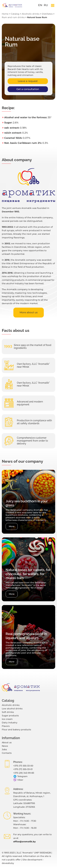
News (5, 746)
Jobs (4, 749)
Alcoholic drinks (31, 14)
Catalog (15, 14)
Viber (18, 780)
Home (5, 14)
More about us (29, 312)
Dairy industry (10, 723)
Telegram (20, 776)
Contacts (7, 753)
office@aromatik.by (24, 842)
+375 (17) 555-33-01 (23, 769)
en (40, 5)
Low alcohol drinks (12, 709)
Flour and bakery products (16, 730)
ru (46, 5)
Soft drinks (8, 712)
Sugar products (10, 716)
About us (7, 742)
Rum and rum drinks (13, 17)
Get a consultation (28, 89)
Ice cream (7, 719)
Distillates (47, 14)
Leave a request (28, 81)
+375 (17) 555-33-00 (23, 766)
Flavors (6, 726)
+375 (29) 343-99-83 (24, 773)
